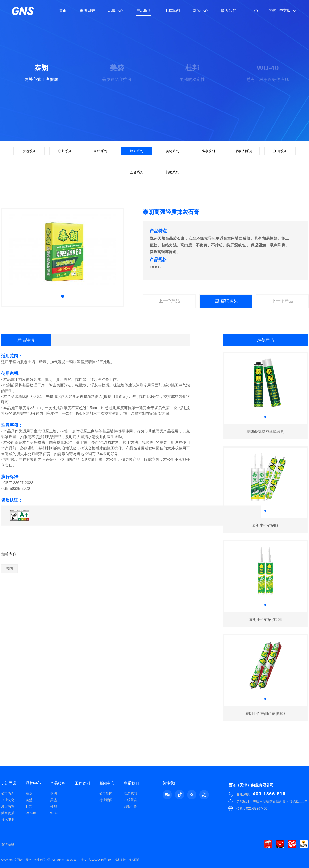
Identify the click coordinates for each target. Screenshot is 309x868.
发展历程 (8, 806)
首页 (63, 11)
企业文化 (8, 800)
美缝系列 (172, 151)
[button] (63, 296)
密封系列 (65, 151)
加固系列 (280, 151)
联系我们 (229, 11)
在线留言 (130, 800)
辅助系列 (172, 172)
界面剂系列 (244, 151)
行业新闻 (106, 800)
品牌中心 (116, 11)
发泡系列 (29, 151)
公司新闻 (106, 793)
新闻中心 (200, 11)
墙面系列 (137, 151)
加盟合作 (130, 806)
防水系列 (208, 151)
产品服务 (144, 11)
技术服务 (8, 820)
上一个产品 (169, 301)
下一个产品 (282, 301)
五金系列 (137, 172)
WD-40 (31, 813)
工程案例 (172, 11)
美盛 (29, 800)
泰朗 (9, 569)
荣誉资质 (8, 813)
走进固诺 (87, 11)
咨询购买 (226, 301)
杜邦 (29, 806)
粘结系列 (101, 151)
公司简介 (8, 793)
